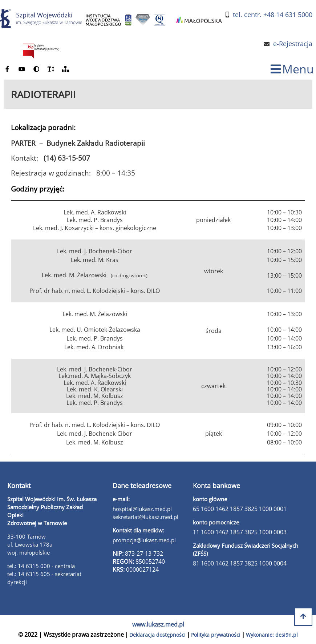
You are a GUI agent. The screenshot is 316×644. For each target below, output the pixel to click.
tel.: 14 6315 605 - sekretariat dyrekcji (44, 578)
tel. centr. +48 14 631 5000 (273, 15)
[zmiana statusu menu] (292, 69)
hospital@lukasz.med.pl (142, 509)
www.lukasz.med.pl (158, 624)
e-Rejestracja (293, 44)
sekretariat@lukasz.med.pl (145, 517)
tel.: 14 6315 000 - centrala (41, 566)
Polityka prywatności (216, 635)
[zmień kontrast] (36, 69)
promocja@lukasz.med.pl (144, 540)
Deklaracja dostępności (157, 635)
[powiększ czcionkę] (51, 69)
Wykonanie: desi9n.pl (272, 635)
